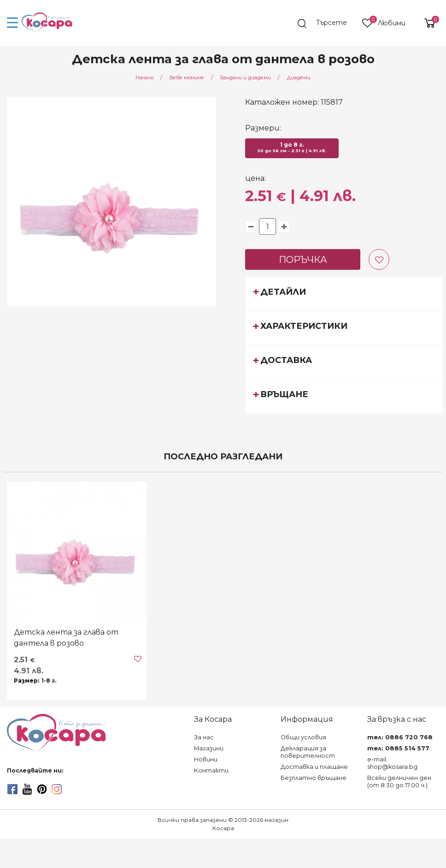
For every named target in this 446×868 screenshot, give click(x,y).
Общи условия (303, 737)
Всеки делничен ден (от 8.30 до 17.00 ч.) (399, 782)
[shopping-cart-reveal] (426, 23)
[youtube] (27, 789)
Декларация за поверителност (308, 752)
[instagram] (57, 789)
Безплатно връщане (314, 778)
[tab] (344, 294)
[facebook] (12, 789)
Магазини (209, 748)
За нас (204, 737)
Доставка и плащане (314, 767)
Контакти (211, 770)
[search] (327, 24)
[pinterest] (42, 789)
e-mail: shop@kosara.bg (392, 763)
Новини (206, 759)
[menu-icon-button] (13, 23)
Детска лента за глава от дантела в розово (66, 638)
